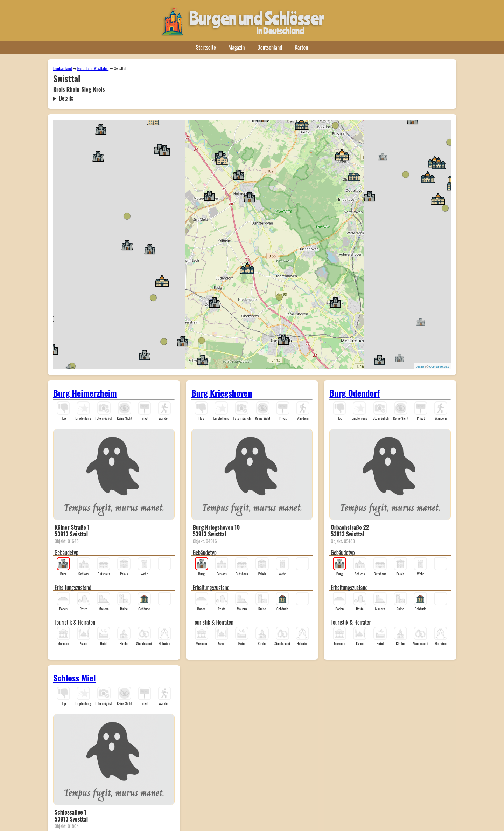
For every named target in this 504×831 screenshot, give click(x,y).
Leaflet (420, 367)
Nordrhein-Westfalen (93, 68)
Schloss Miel (75, 678)
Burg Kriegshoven (222, 393)
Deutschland (270, 47)
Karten (301, 47)
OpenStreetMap (439, 367)
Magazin (237, 47)
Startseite (206, 47)
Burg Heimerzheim (85, 393)
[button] (250, 197)
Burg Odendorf (355, 393)
